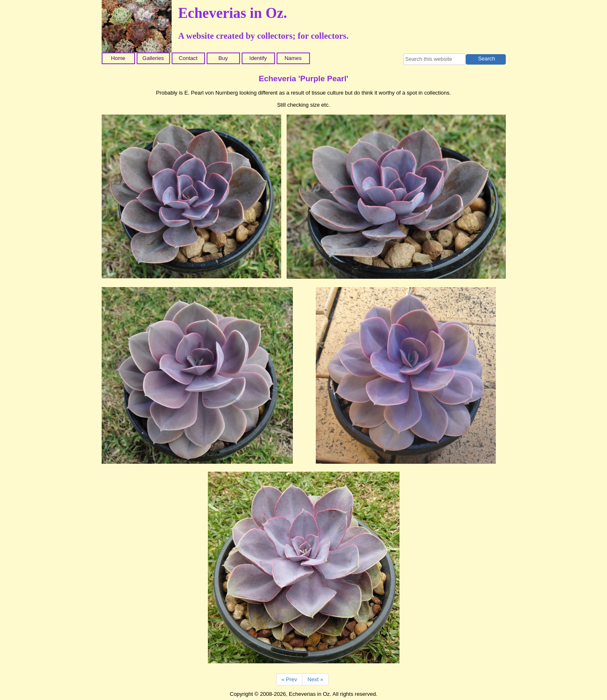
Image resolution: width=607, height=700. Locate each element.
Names (293, 58)
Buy (223, 58)
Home (118, 58)
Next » (315, 679)
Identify (258, 58)
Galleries (153, 58)
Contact (188, 58)
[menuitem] (119, 58)
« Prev (290, 679)
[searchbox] (435, 59)
